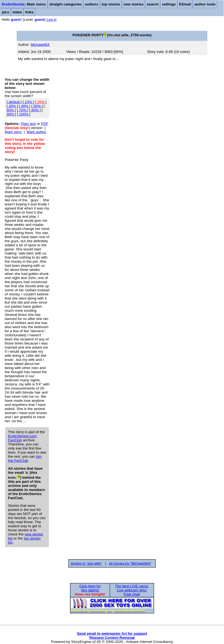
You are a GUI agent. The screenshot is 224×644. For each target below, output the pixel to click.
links (29, 12)
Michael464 (40, 45)
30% (12, 106)
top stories (111, 4)
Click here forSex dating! (90, 588)
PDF (45, 124)
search (153, 4)
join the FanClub (25, 459)
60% (11, 110)
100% (24, 114)
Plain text (28, 124)
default (14, 102)
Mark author (36, 132)
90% (11, 114)
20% (41, 102)
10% (28, 102)
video (17, 12)
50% (37, 106)
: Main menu (24, 4)
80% (35, 110)
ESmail (185, 4)
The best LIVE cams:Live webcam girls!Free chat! (132, 590)
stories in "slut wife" (86, 563)
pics (6, 12)
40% (25, 106)
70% (23, 110)
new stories (133, 4)
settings (169, 4)
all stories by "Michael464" (130, 563)
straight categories (65, 4)
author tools (205, 4)
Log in (51, 20)
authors (92, 4)
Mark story (13, 132)
